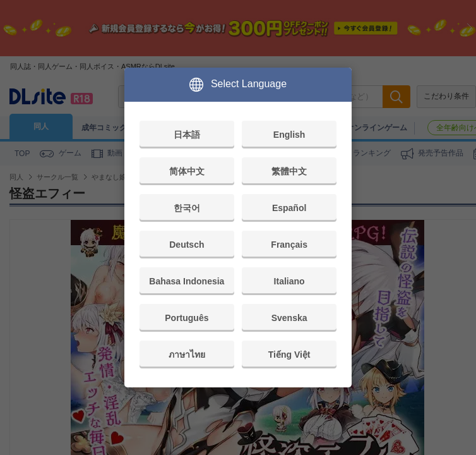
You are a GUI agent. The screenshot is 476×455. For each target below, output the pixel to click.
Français (289, 245)
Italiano (289, 281)
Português (187, 318)
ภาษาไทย (187, 355)
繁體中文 (289, 171)
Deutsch (187, 245)
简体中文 (187, 171)
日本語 (187, 135)
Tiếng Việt (289, 355)
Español (289, 208)
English (289, 135)
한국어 (187, 208)
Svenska (289, 318)
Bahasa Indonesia (187, 281)
